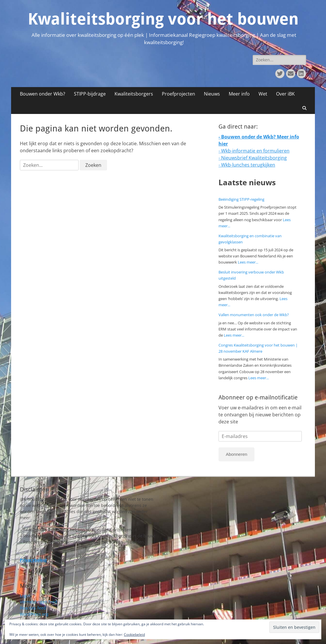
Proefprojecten (178, 94)
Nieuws (212, 94)
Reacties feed (33, 608)
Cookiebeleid (134, 635)
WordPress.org (34, 614)
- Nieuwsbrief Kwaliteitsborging (253, 158)
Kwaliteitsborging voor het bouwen (163, 19)
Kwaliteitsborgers (134, 94)
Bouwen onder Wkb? (43, 94)
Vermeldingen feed (39, 602)
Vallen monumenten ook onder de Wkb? (254, 315)
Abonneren (236, 454)
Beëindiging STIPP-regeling (241, 199)
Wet (263, 94)
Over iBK (285, 94)
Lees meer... (248, 262)
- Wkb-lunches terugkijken (247, 165)
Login (25, 596)
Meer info (239, 94)
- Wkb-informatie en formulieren (254, 151)
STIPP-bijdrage (90, 94)
